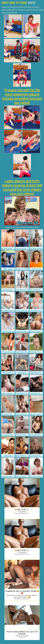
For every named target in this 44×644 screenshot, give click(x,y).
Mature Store (18, 3)
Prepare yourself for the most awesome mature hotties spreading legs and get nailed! (22, 96)
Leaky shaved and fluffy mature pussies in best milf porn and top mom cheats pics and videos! (22, 187)
